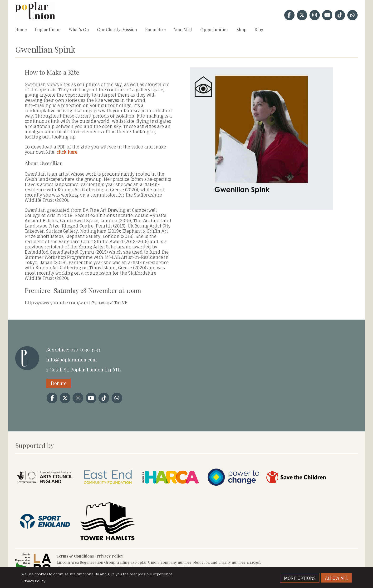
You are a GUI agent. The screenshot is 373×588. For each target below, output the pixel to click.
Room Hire (155, 30)
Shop (241, 30)
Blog (259, 30)
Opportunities (214, 30)
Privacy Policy (110, 556)
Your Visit (183, 30)
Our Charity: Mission (117, 30)
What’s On (79, 30)
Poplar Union (48, 30)
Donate (59, 383)
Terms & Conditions (75, 556)
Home (21, 30)
